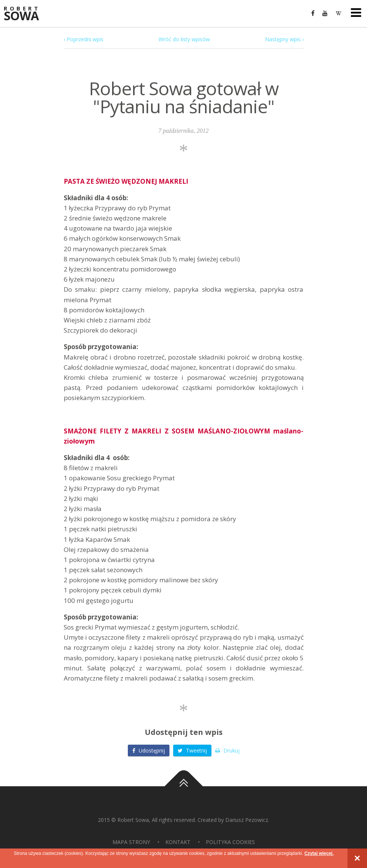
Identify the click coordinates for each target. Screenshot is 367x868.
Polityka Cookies (230, 842)
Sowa (26, 14)
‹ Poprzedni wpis (84, 39)
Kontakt (178, 842)
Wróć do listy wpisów (184, 39)
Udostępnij (149, 750)
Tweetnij (192, 750)
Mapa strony (131, 842)
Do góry (184, 786)
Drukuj (227, 750)
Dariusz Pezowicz (247, 820)
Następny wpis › (284, 39)
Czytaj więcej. (319, 853)
